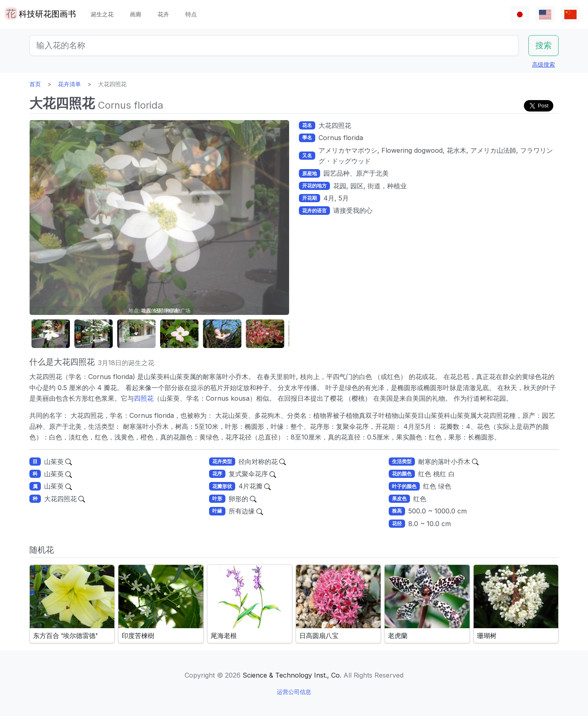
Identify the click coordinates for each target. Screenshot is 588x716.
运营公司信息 (294, 692)
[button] (50, 334)
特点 (191, 14)
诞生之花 (102, 14)
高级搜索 (543, 64)
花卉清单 (69, 84)
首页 (35, 84)
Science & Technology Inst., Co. (292, 675)
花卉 (163, 14)
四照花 (144, 398)
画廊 (136, 14)
